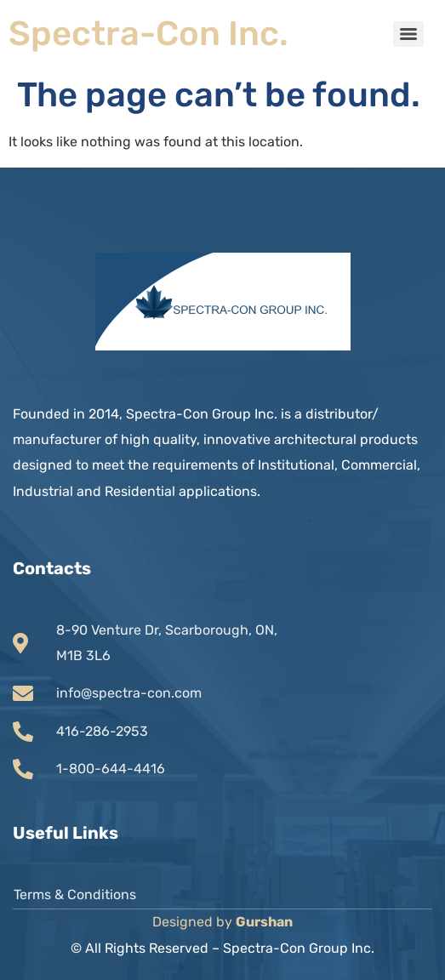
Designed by (222, 922)
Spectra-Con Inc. (148, 34)
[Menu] (408, 34)
